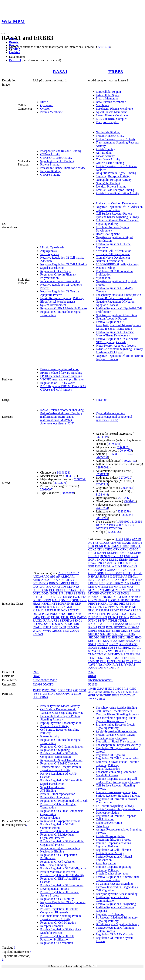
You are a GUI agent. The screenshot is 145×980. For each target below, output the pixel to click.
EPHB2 (80, 593)
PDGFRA (114, 600)
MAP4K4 (39, 610)
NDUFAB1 (95, 597)
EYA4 (92, 563)
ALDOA (104, 543)
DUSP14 (112, 553)
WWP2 (47, 631)
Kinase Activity (105, 156)
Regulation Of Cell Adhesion (58, 862)
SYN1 (62, 627)
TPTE (123, 658)
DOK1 (81, 590)
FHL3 (99, 566)
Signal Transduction (52, 268)
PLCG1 (93, 607)
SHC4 (92, 641)
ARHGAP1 (68, 577)
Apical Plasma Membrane (112, 112)
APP (53, 577)
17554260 (115, 528)
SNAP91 (135, 641)
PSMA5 (93, 614)
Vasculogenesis (49, 254)
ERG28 (134, 560)
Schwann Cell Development (113, 254)
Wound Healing (105, 268)
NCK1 (65, 610)
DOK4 (46, 593)
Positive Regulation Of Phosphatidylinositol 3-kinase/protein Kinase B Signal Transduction (119, 325)
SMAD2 (49, 624)
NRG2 (126, 597)
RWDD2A (121, 627)
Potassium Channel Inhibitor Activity (63, 168)
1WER (37, 690)
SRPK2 (127, 648)
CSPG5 (133, 549)
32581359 (102, 474)
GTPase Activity (50, 154)
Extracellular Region (108, 92)
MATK (93, 587)
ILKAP (123, 577)
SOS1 (111, 648)
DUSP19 (135, 553)
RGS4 (129, 624)
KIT (50, 607)
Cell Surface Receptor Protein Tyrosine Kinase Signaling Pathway (118, 215)
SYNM (108, 651)
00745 (36, 676)
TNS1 (92, 658)
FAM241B (109, 563)
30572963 (102, 528)
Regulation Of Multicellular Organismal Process (57, 836)
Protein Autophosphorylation (58, 794)
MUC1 (127, 590)
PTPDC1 (102, 617)
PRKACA (126, 610)
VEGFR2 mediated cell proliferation (62, 379)
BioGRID (15, 60)
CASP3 (37, 587)
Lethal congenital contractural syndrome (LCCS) (114, 418)
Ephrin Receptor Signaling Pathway (62, 298)
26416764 (102, 508)
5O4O (130, 692)
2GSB (62, 690)
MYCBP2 (106, 593)
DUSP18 (124, 553)
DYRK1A (117, 556)
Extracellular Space (108, 95)
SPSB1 (69, 624)
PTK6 (92, 617)
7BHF (115, 695)
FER (119, 563)
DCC (52, 590)
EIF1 (62, 593)
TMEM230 (133, 654)
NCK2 (125, 593)
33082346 (127, 515)
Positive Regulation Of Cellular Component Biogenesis (59, 911)
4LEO (133, 689)
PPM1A (113, 607)
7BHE (107, 695)
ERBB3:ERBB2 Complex (112, 119)
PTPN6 (93, 621)
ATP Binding (104, 153)
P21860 (93, 684)
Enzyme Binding (50, 171)
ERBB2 (47, 597)
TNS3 (108, 658)
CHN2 (109, 549)
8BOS (78, 694)
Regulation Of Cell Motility (57, 899)
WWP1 (37, 631)
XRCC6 (57, 631)
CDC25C (136, 546)
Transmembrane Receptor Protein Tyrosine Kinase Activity (61, 769)
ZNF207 (103, 668)
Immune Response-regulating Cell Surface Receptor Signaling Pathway (118, 794)
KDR (78, 604)
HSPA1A (94, 577)
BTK (107, 546)
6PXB (44, 694)
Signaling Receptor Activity (113, 176)
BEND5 (137, 543)
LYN (63, 607)
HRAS (37, 604)
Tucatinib (102, 400)
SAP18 (93, 631)
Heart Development (108, 234)
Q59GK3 (48, 684)
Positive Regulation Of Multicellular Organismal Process (62, 843)
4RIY (114, 692)
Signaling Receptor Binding (57, 161)
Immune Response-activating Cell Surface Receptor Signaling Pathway (118, 780)
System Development (53, 305)
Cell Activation (105, 819)
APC (46, 577)
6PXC (52, 694)
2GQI (54, 690)
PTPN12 (124, 617)
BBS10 (74, 580)
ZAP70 (75, 631)
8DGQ (37, 697)
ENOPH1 (102, 560)
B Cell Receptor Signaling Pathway (117, 924)
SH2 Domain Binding (53, 865)
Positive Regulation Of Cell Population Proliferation (57, 938)
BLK (91, 546)
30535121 (71, 476)
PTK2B (46, 617)
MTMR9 (117, 590)
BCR (45, 583)
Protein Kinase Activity (110, 136)
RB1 (56, 621)
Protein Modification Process (58, 872)
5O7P (138, 692)
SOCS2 (113, 644)
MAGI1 (71, 607)
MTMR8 (105, 590)
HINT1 (127, 573)
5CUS (122, 692)
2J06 (76, 690)
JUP (124, 580)
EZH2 (77, 597)
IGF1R (62, 604)
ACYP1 (137, 539)
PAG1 (46, 614)
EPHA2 (70, 593)
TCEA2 (126, 651)
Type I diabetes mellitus (110, 413)
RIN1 (137, 624)
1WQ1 (46, 690)
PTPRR (122, 621)
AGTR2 (93, 543)
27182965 (124, 498)
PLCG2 (103, 607)
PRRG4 (138, 610)
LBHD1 (93, 583)
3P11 (125, 689)
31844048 (102, 495)
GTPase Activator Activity (56, 158)
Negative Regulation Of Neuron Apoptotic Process (60, 293)
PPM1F (134, 607)
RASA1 (60, 72)
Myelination (103, 278)
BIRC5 (53, 583)
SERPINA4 (67, 621)
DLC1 (60, 590)
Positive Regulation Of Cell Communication (57, 826)
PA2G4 (103, 600)
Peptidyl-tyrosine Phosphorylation (61, 723)
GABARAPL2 (116, 570)
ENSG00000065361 (101, 680)
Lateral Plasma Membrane (112, 115)
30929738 (102, 457)
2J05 (69, 690)
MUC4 (136, 590)
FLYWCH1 (130, 566)
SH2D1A (94, 634)
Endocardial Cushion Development (117, 203)
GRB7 (101, 573)
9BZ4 (45, 697)
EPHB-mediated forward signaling (61, 373)
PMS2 (36, 617)
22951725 (114, 532)
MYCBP (94, 593)
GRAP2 (130, 570)
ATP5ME (115, 543)
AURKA (52, 580)
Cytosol (45, 109)
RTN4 (110, 627)
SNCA (92, 644)
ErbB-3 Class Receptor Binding (115, 190)
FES (84, 597)
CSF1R (37, 590)
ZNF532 (114, 668)
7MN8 (101, 699)
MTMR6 (94, 590)
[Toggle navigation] (3, 33)
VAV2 (138, 661)
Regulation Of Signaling (55, 750)
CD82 (125, 546)
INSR (71, 604)
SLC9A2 (38, 624)
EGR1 (92, 560)
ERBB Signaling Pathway (112, 738)
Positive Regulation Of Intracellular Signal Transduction (62, 782)
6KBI (92, 695)
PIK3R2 (113, 604)
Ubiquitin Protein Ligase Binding (116, 173)
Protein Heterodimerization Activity (118, 193)
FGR (91, 566)
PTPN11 (113, 617)
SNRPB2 (102, 644)
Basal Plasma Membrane (111, 102)
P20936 (37, 684)
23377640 (80, 479)
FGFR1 (37, 600)
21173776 (60, 483)
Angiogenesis (48, 251)
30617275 (102, 518)
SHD (99, 641)
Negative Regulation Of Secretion (116, 315)
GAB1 (56, 600)
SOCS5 (133, 644)
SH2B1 (126, 631)
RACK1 (38, 621)
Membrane (102, 105)
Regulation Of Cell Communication (62, 747)
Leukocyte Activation (109, 823)
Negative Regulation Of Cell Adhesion (64, 264)
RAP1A (48, 621)
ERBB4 (68, 597)
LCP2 (109, 583)
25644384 (127, 488)
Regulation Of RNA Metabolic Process (64, 308)
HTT (54, 604)
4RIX (107, 692)
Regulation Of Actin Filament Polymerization (58, 276)
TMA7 (93, 654)
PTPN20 (135, 617)
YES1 (66, 631)
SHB (114, 637)
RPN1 (102, 627)
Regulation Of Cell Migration (58, 923)
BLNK (99, 546)
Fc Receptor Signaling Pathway (115, 806)
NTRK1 (75, 610)
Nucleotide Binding (108, 132)
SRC (77, 624)
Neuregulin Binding (108, 183)
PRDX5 (115, 610)
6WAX (60, 694)
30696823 (63, 473)
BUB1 (75, 583)
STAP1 (137, 648)
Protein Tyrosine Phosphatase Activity (119, 809)
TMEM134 (104, 654)
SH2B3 (135, 631)
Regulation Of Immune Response (116, 816)
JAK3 (118, 580)
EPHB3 (37, 597)
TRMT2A (73, 627)
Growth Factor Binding (110, 163)
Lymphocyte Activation (110, 914)
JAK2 (110, 580)
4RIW (99, 692)
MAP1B (135, 583)
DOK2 (37, 593)
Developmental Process (54, 889)
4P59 (91, 692)
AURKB (64, 580)
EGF (127, 556)
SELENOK (105, 631)
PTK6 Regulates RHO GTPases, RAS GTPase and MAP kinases (63, 388)
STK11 (47, 627)
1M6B (92, 689)
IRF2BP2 (94, 580)
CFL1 (100, 549)
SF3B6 (116, 631)
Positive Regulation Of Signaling (60, 831)
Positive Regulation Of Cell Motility (62, 875)
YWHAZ (130, 665)
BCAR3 (127, 543)
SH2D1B (106, 634)
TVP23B (94, 661)
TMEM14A (119, 654)
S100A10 (133, 627)
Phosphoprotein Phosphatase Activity (118, 745)
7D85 (123, 695)
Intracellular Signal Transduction (60, 281)
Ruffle (44, 102)
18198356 (136, 522)
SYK (55, 627)
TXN (110, 661)
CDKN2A (73, 587)
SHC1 (78, 621)
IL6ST (114, 577)
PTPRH (112, 621)
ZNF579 (38, 634)
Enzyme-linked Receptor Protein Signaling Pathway (60, 718)
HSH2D (138, 573)
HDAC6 (117, 573)
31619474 (127, 454)
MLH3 (56, 610)
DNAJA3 (70, 590)
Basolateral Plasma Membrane (114, 109)
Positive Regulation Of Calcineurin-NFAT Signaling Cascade (118, 340)
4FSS (36, 694)
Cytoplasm (47, 105)
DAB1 (92, 553)
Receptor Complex (107, 122)
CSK (45, 590)
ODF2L (93, 600)
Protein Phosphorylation (55, 797)
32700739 (125, 478)
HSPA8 (105, 577)
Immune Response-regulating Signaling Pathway (114, 868)
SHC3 (138, 637)
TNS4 (116, 658)
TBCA (117, 651)
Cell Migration (105, 890)
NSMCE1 (137, 597)
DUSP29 (105, 556)
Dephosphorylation (108, 813)
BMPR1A (64, 583)
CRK (116, 549)
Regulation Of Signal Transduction (61, 760)
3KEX (108, 689)
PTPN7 (102, 621)
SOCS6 (93, 648)
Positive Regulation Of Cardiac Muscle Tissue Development (115, 334)
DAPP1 (101, 553)
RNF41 (93, 627)
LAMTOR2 (135, 580)
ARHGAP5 (40, 580)
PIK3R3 (124, 604)
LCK (56, 607)
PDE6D (55, 614)
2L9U (100, 689)
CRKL (124, 549)
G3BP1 (47, 600)
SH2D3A (129, 634)
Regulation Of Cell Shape (56, 271)
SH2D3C (94, 637)
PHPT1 (93, 604)
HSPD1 (46, 604)
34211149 (102, 437)
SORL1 (103, 648)
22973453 (104, 47)
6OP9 (99, 695)
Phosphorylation (50, 818)
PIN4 (133, 604)
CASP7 (47, 587)
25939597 (46, 489)
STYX (92, 651)
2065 (91, 672)
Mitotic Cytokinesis (52, 247)
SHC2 (130, 637)
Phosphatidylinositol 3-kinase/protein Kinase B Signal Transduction (119, 296)
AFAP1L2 (73, 573)
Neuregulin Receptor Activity (114, 180)
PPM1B (123, 607)
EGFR (54, 593)
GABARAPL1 (97, 570)
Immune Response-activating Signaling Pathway (114, 845)
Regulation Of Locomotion (57, 943)
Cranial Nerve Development (113, 258)
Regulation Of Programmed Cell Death (64, 801)
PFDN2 (125, 600)
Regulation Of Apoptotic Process (60, 821)
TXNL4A (119, 661)
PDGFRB (66, 614)
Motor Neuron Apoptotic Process (116, 346)
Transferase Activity (108, 159)
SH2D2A (118, 634)
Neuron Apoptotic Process (112, 318)
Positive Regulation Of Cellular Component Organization (59, 755)
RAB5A (82, 617)
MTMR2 (128, 587)
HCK (83, 600)
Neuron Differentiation (110, 261)
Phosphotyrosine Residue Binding (61, 151)
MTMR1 (103, 587)
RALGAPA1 (96, 624)
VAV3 (92, 665)
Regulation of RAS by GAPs (58, 383)
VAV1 (129, 661)
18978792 (102, 525)
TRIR (131, 658)
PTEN (103, 614)
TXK (103, 661)
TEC (135, 651)
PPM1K (93, 610)
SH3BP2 (105, 637)
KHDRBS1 (40, 607)
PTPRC (56, 617)
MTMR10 (115, 587)
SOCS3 (60, 624)
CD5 (63, 587)
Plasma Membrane (52, 112)
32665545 (102, 484)
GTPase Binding (50, 175)
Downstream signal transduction (60, 369)
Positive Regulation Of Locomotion (62, 885)
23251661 (130, 501)
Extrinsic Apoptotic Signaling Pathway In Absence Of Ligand (119, 351)
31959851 (114, 454)
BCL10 (37, 583)
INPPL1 (133, 577)
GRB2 (76, 600)
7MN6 (92, 699)
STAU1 (37, 627)
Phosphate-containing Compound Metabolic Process (116, 774)
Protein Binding (50, 164)
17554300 (123, 522)
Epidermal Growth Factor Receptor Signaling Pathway (117, 222)
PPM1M (104, 610)
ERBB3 (116, 72)
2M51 (83, 690)
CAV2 (56, 587)
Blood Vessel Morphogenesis (58, 302)
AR (58, 577)
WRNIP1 (110, 665)
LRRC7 (118, 583)
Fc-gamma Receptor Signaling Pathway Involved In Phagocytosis (117, 885)
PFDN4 (135, 600)
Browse (14, 42)
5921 (36, 672)
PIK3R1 (78, 614)
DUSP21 (94, 556)
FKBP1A (108, 566)
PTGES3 (112, 614)
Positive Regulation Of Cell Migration (63, 868)
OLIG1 (37, 614)
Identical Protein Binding (111, 186)
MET (48, 610)
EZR (99, 563)
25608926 (123, 447)
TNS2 (100, 658)
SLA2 (113, 641)
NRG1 (117, 597)
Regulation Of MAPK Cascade (59, 763)
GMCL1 (66, 600)
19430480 (115, 525)
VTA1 (100, 665)
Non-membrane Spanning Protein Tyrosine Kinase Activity (61, 917)
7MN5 (131, 695)
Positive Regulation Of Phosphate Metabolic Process (61, 931)
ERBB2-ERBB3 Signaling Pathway (118, 264)
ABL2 (127, 539)
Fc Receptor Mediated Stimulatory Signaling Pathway (117, 919)
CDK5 (92, 549)
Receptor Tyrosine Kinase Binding (117, 894)
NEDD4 (108, 597)
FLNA (119, 566)
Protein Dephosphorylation (112, 873)
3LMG (117, 689)
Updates (14, 52)
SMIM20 (123, 641)
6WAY (69, 694)
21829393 (128, 525)
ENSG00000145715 (45, 680)
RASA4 (120, 624)
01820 (92, 676)
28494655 (126, 451)
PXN (73, 617)
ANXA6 (38, 577)
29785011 (114, 444)
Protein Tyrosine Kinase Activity (116, 139)
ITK (103, 580)
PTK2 (122, 614)
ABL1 (62, 573)
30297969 (68, 493)
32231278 (124, 511)
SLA (106, 641)
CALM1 (116, 546)
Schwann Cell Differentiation (114, 251)
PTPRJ (65, 617)
